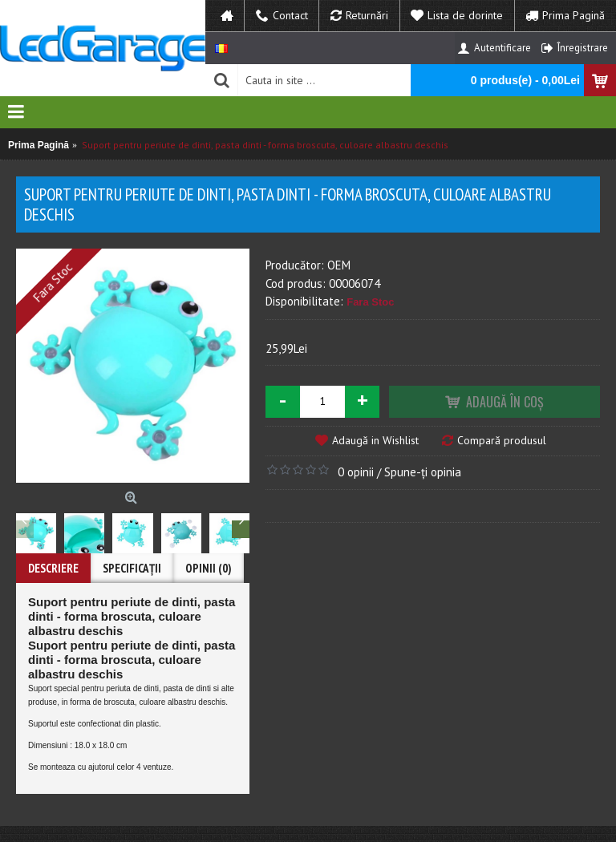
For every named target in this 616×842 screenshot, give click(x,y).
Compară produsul (502, 440)
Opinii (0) (209, 568)
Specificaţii (132, 568)
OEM (339, 265)
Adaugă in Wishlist (375, 440)
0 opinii (356, 472)
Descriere (53, 568)
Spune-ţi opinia (423, 472)
